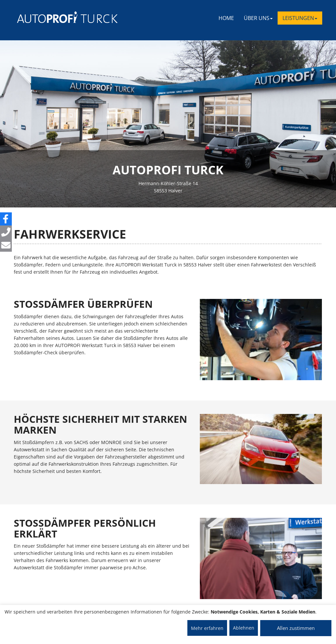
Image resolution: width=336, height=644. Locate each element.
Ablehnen (244, 628)
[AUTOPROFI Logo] (43, 17)
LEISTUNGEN (300, 18)
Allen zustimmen (296, 628)
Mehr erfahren (207, 628)
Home (226, 18)
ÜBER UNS (258, 18)
